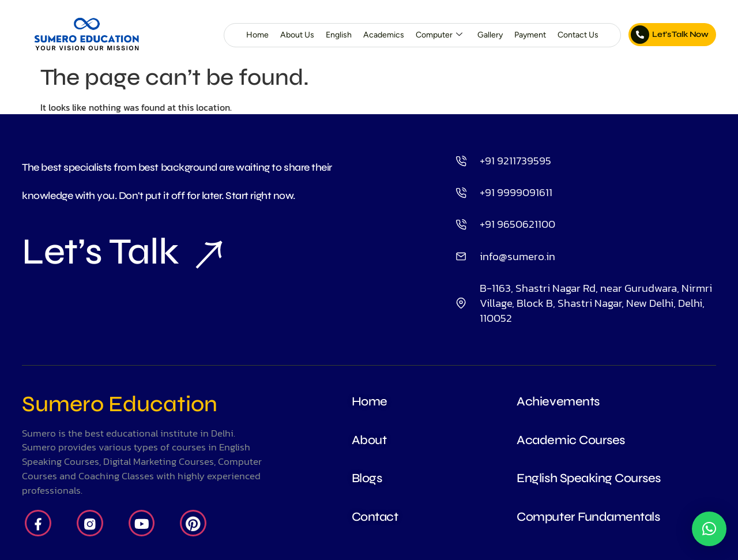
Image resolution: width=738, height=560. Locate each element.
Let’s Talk (122, 252)
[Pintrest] (193, 523)
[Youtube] (142, 523)
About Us (297, 35)
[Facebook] (38, 523)
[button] (709, 529)
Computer (439, 35)
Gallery (490, 35)
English (339, 35)
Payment (530, 35)
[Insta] (90, 523)
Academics (384, 35)
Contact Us (578, 35)
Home (257, 35)
